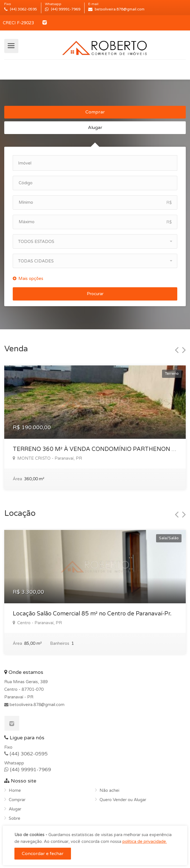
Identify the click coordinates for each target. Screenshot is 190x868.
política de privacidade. (145, 841)
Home (15, 790)
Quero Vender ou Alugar (123, 800)
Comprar (95, 112)
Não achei (109, 790)
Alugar (95, 128)
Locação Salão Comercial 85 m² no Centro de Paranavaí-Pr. (92, 614)
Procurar (95, 294)
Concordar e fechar (43, 854)
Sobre (15, 818)
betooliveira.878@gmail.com (36, 705)
